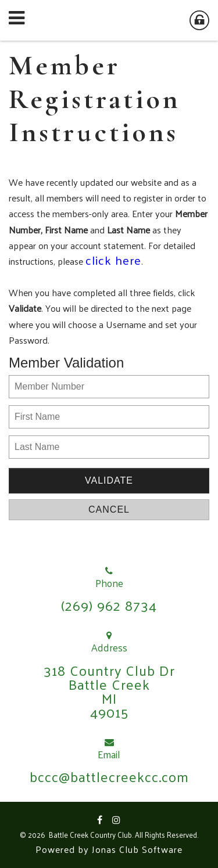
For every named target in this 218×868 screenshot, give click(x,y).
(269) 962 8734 (109, 605)
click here (113, 260)
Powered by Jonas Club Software (109, 849)
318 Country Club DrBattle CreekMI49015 (109, 691)
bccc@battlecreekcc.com (109, 776)
